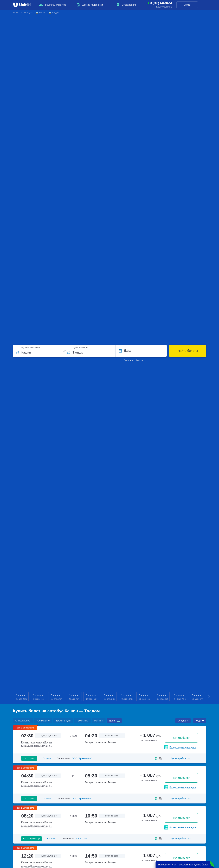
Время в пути (63, 721)
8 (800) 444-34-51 (161, 3)
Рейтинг (98, 721)
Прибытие (82, 721)
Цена (112, 721)
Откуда (182, 721)
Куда (198, 721)
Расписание (43, 721)
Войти (187, 5)
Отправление (23, 721)
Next (209, 697)
